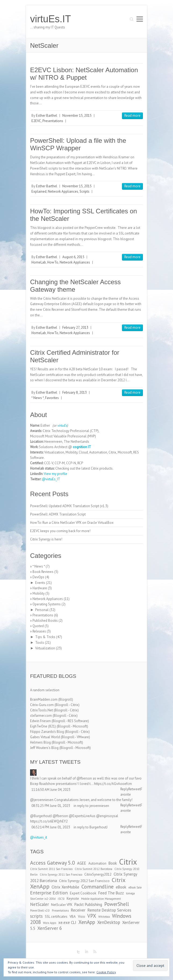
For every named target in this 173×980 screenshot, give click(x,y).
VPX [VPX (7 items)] (92, 916)
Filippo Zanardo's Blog (47, 732)
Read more (132, 116)
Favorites (52, 398)
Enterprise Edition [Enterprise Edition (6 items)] (49, 893)
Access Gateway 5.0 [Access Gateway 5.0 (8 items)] (53, 863)
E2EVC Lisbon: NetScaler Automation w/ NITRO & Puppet (84, 74)
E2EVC (36, 121)
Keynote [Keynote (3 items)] (73, 899)
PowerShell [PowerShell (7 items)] (117, 904)
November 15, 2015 (77, 116)
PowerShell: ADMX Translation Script (58, 514)
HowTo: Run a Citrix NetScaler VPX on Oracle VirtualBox (72, 523)
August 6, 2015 (73, 257)
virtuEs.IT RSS (95, 952)
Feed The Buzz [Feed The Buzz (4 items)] (111, 893)
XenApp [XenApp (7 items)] (87, 922)
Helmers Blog (40, 742)
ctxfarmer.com (41, 716)
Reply (124, 789)
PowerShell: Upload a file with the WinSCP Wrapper (78, 144)
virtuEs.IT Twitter (78, 952)
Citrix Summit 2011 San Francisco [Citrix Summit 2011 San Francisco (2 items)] (51, 869)
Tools (40, 643)
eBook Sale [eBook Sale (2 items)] (135, 887)
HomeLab (39, 262)
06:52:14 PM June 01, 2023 (51, 827)
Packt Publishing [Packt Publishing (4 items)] (88, 904)
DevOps (38, 577)
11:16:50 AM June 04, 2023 (51, 790)
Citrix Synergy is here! (46, 539)
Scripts (84, 191)
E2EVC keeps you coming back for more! (60, 531)
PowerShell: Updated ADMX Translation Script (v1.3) (69, 506)
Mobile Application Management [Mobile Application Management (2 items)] (101, 899)
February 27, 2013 (75, 328)
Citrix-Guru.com (42, 705)
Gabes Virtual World (45, 737)
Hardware (40, 588)
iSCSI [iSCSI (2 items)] (61, 899)
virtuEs (62, 425)
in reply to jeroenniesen (91, 806)
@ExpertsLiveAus (82, 816)
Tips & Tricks (45, 637)
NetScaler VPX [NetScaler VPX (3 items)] (62, 905)
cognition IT (82, 447)
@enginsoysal (107, 816)
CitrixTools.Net (42, 710)
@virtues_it (39, 837)
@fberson (84, 778)
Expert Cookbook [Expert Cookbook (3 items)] (83, 893)
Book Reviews (43, 572)
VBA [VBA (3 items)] (73, 917)
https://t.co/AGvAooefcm (113, 784)
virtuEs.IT (51, 19)
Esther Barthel (47, 116)
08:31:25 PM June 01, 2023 (51, 806)
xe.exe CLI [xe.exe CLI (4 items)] (67, 922)
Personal (42, 610)
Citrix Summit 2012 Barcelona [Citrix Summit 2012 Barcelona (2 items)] (93, 869)
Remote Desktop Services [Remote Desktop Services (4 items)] (109, 910)
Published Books (45, 621)
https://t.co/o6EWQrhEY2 (49, 821)
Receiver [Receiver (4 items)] (78, 910)
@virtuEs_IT (51, 479)
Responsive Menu (140, 19)
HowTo (53, 262)
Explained (39, 191)
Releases (39, 631)
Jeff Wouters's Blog (44, 748)
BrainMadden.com (44, 699)
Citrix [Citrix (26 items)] (128, 862)
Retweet (134, 789)
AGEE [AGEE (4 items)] (82, 863)
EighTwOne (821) (43, 726)
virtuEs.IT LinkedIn (86, 952)
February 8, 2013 (75, 392)
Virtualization (45, 648)
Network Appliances (63, 191)
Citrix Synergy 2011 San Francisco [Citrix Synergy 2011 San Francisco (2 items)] (61, 875)
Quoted (38, 626)
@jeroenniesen (42, 800)
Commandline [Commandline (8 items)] (98, 886)
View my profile (55, 474)
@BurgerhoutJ (41, 816)
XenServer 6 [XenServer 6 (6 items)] (50, 928)
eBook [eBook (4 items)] (121, 887)
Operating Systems (47, 604)
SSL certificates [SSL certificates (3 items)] (56, 917)
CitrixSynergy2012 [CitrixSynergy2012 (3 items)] (98, 874)
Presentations (53, 121)
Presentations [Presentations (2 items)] (60, 910)
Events (40, 583)
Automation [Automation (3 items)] (97, 863)
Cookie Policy (106, 972)
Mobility (39, 593)
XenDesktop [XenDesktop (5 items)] (109, 922)
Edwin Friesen (40, 721)
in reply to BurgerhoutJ (91, 827)
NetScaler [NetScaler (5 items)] (39, 904)
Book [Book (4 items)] (113, 863)
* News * (38, 398)
